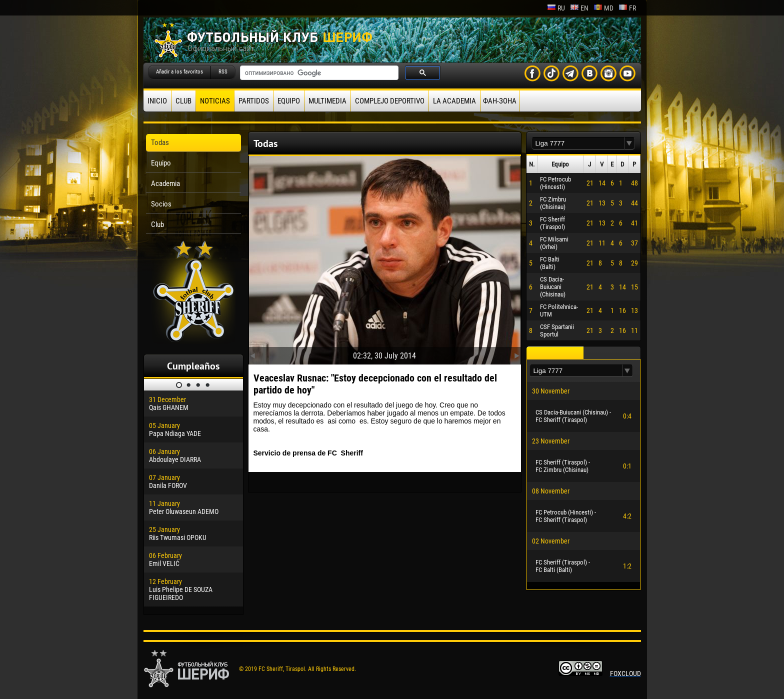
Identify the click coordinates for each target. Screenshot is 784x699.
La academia (454, 101)
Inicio (157, 101)
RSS (223, 72)
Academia (165, 183)
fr (627, 8)
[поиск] (318, 73)
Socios (161, 204)
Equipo (289, 101)
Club (183, 101)
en (579, 8)
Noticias (215, 101)
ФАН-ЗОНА (500, 101)
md (603, 8)
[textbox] (578, 143)
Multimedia (327, 101)
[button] (629, 143)
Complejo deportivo (390, 101)
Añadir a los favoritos (179, 72)
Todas (160, 142)
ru (556, 8)
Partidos (254, 101)
